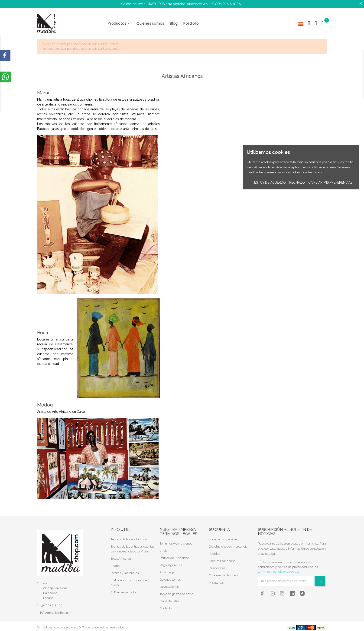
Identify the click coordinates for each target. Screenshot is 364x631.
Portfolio (191, 22)
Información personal (224, 537)
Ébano (115, 563)
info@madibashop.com (56, 610)
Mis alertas (216, 580)
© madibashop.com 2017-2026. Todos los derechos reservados (80, 625)
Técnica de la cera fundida (129, 537)
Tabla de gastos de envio (176, 592)
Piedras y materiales (125, 571)
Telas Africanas (121, 556)
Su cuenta (219, 527)
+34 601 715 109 (51, 603)
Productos (119, 22)
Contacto (166, 606)
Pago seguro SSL (171, 563)
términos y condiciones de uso (279, 569)
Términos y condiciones (176, 541)
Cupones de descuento (225, 573)
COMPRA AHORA (228, 4)
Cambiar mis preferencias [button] (330, 182)
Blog (174, 22)
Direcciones (217, 566)
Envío (164, 548)
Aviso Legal (168, 570)
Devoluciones (169, 584)
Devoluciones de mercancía (228, 544)
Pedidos (214, 551)
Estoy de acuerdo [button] (270, 182)
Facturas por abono (222, 559)
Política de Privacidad (174, 556)
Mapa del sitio (169, 599)
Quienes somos (150, 22)
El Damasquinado (123, 590)
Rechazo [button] (297, 182)
